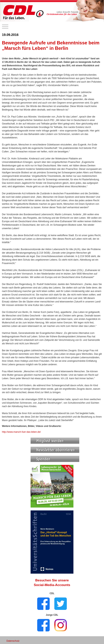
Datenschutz (13, 641)
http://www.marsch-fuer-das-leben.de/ (21, 432)
